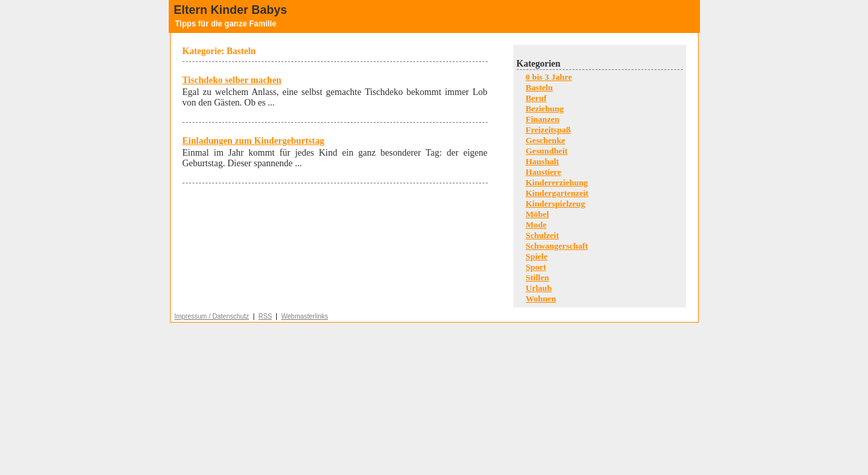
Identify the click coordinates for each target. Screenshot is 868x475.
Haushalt (543, 161)
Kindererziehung (557, 182)
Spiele (537, 256)
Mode (536, 225)
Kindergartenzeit (557, 193)
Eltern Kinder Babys (231, 10)
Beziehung (545, 109)
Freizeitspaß (548, 130)
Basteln (539, 87)
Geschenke (546, 140)
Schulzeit (543, 235)
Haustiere (544, 172)
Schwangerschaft (557, 246)
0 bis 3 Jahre (549, 77)
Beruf (536, 98)
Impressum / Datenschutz (212, 316)
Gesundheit (547, 151)
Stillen (537, 277)
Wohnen (541, 299)
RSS (265, 316)
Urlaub (539, 288)
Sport (536, 267)
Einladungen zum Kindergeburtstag (253, 141)
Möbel (537, 214)
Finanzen (543, 119)
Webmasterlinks (305, 316)
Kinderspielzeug (556, 204)
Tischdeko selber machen (232, 80)
